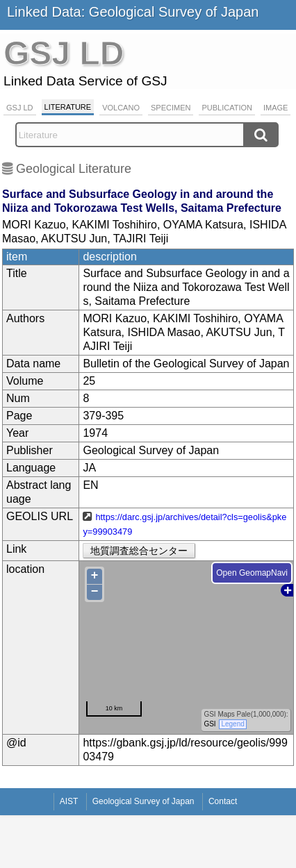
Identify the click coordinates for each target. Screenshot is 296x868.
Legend (233, 724)
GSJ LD (20, 108)
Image (276, 108)
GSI (210, 724)
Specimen (171, 108)
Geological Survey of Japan (143, 801)
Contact (223, 801)
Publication (227, 108)
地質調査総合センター (139, 551)
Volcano (121, 108)
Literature (68, 107)
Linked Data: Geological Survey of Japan (133, 12)
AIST (69, 801)
